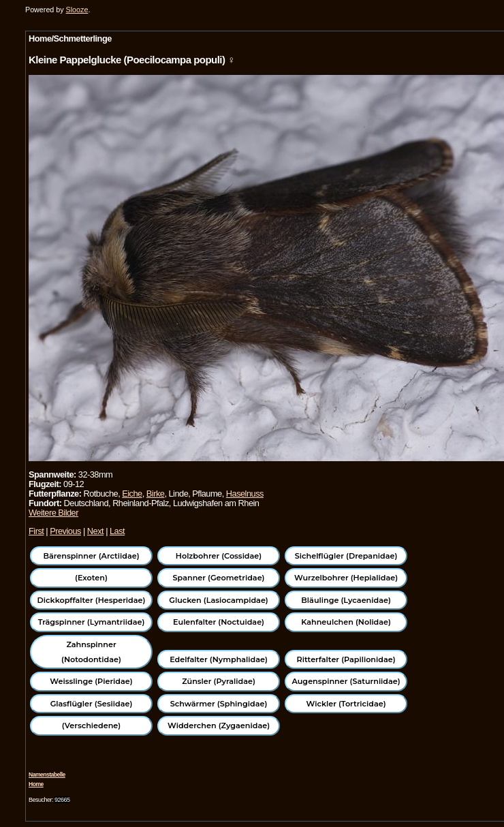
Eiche (132, 494)
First (36, 531)
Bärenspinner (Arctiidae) (91, 556)
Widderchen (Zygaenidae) (219, 725)
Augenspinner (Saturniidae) (346, 681)
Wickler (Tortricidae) (346, 704)
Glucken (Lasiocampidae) (218, 600)
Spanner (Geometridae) (219, 578)
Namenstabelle (47, 775)
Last (117, 531)
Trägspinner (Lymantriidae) (92, 622)
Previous (65, 531)
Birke (156, 494)
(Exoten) (91, 578)
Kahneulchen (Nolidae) (346, 622)
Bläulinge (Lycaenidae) (346, 600)
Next (95, 531)
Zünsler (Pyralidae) (219, 681)
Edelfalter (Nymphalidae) (219, 659)
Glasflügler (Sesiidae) (92, 704)
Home (36, 784)
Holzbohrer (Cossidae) (219, 556)
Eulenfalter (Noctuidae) (219, 622)
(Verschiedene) (91, 725)
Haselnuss (245, 494)
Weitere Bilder (53, 513)
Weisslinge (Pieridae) (91, 681)
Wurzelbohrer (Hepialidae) (346, 578)
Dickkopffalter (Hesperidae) (92, 600)
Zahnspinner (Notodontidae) (91, 652)
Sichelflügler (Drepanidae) (346, 556)
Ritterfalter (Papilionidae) (346, 659)
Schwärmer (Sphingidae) (219, 704)
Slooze (77, 10)
